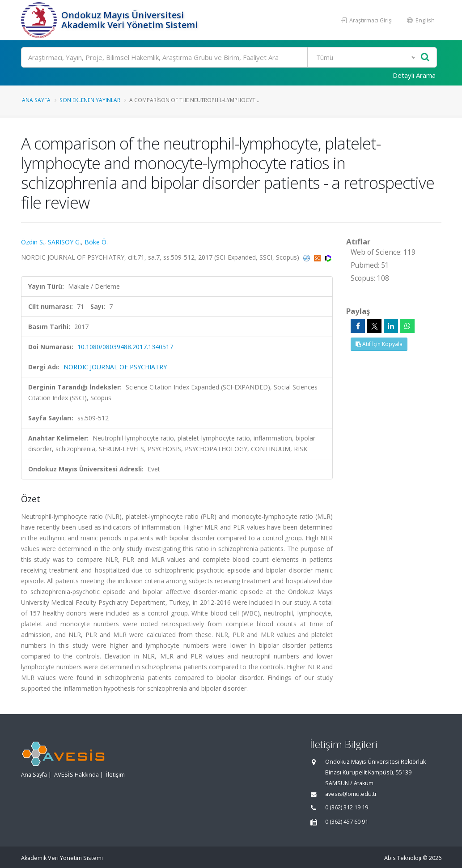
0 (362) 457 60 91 (347, 822)
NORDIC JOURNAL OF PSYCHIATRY (115, 367)
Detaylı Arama (414, 75)
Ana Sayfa (36, 100)
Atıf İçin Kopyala (379, 344)
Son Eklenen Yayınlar (90, 100)
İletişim (115, 775)
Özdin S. (33, 242)
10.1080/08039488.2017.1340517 (125, 347)
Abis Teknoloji (403, 858)
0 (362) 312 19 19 (347, 807)
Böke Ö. (96, 242)
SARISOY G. (64, 242)
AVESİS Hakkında (76, 775)
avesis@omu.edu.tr (351, 794)
